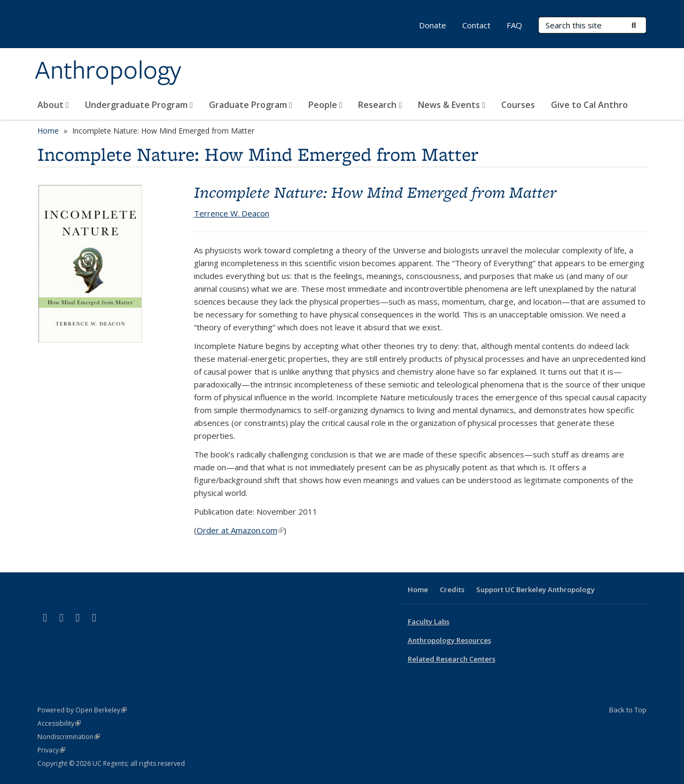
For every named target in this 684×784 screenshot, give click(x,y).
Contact (476, 25)
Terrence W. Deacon (232, 213)
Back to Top (628, 710)
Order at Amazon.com (240, 530)
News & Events (452, 105)
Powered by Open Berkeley (82, 710)
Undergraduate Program (139, 105)
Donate (433, 25)
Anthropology (108, 71)
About (53, 105)
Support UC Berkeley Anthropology (535, 589)
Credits (452, 589)
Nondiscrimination (69, 737)
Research (380, 105)
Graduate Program (251, 105)
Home (48, 131)
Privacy (51, 750)
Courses (518, 105)
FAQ (514, 25)
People (325, 105)
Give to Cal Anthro (589, 105)
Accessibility (59, 723)
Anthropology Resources (449, 640)
